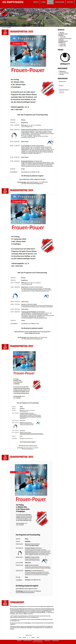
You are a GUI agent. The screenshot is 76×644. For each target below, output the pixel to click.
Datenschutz (56, 640)
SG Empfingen (13, 2)
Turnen (50, 2)
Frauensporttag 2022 (22, 346)
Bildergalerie (63, 71)
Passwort (61, 85)
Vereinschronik (27, 640)
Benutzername (62, 81)
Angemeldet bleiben (64, 90)
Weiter (33, 637)
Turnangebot (17, 602)
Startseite (36, 2)
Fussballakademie (60, 2)
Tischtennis (70, 2)
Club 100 (62, 75)
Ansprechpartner (38, 640)
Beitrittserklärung (64, 73)
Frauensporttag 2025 (22, 31)
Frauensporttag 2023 (22, 457)
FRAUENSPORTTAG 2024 (22, 190)
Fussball (44, 2)
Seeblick (19, 640)
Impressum (47, 640)
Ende (38, 637)
